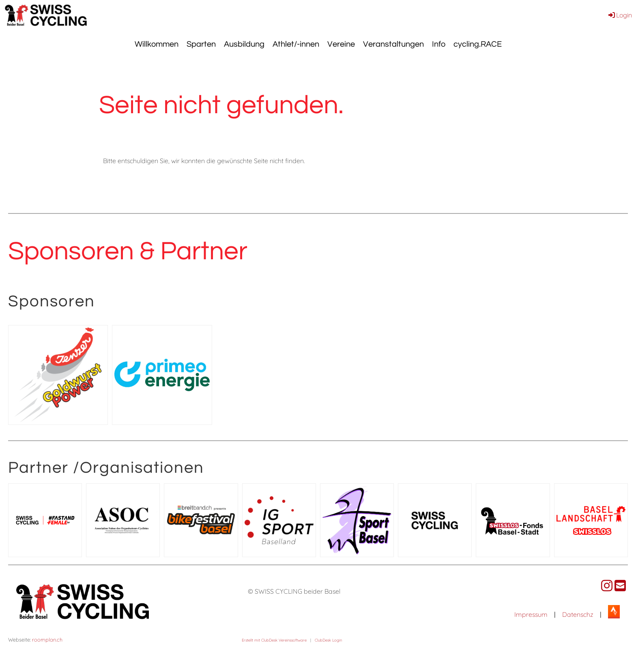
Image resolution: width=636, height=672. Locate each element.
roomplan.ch (47, 640)
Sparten (201, 44)
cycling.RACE (478, 44)
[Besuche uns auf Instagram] (607, 586)
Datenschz (578, 614)
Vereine (341, 44)
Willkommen (157, 44)
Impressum (531, 614)
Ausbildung (244, 44)
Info (439, 44)
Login (620, 15)
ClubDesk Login (328, 640)
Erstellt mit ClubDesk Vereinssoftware (274, 640)
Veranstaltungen (393, 44)
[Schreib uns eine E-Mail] (620, 586)
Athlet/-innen (296, 44)
